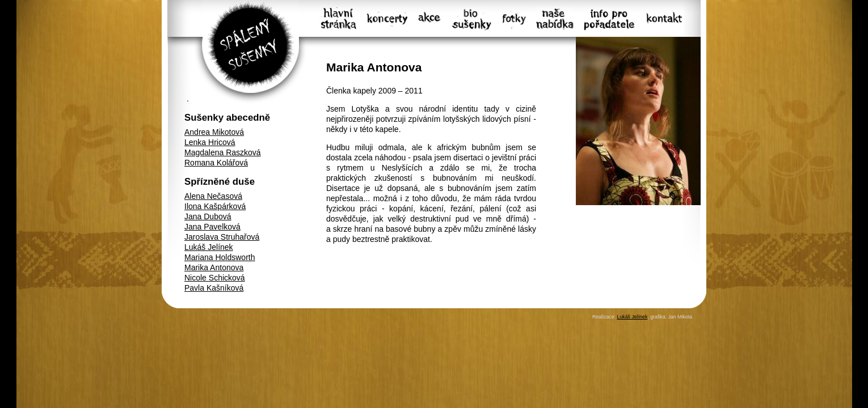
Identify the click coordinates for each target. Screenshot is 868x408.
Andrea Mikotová (214, 132)
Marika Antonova (214, 267)
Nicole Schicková (215, 278)
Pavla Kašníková (214, 288)
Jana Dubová (208, 216)
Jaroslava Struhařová (222, 237)
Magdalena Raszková (223, 152)
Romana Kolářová (216, 163)
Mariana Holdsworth (220, 257)
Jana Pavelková (212, 227)
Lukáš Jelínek (209, 247)
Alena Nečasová (213, 196)
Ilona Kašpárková (215, 206)
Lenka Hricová (210, 142)
